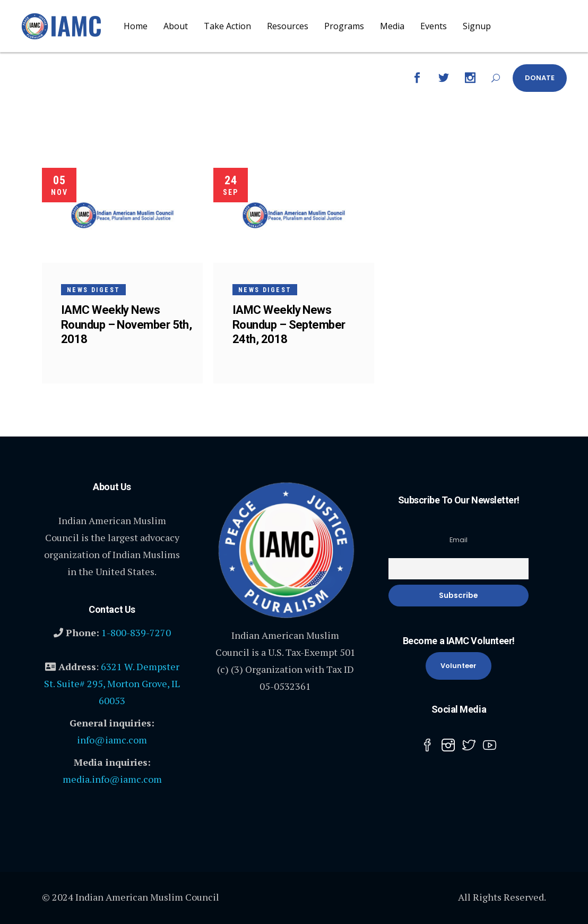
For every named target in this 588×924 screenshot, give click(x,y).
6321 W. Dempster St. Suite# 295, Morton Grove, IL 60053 (112, 683)
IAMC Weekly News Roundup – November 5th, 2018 (126, 324)
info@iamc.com (112, 740)
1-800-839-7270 (136, 632)
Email (459, 540)
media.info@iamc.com (112, 779)
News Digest (93, 290)
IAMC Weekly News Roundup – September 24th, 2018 (289, 324)
